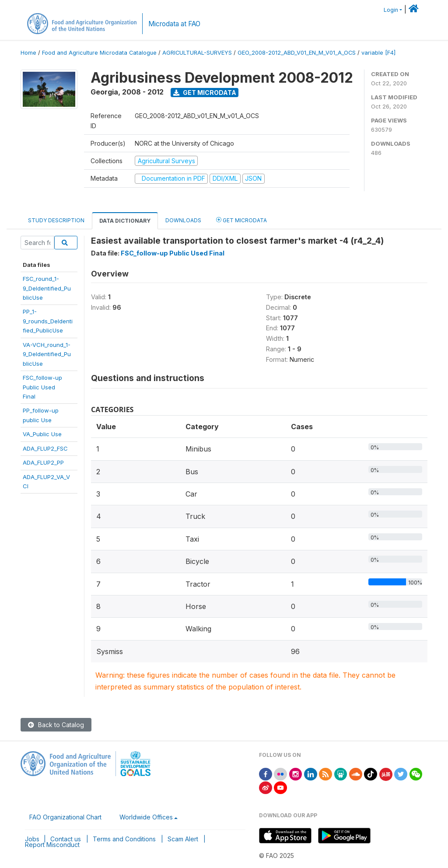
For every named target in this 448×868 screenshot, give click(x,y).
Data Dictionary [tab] (125, 221)
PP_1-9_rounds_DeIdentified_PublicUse (48, 321)
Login (391, 10)
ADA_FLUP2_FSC (45, 448)
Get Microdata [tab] (241, 220)
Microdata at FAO (174, 24)
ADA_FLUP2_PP (43, 462)
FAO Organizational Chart (65, 817)
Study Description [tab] (56, 220)
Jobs (32, 839)
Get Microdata (205, 93)
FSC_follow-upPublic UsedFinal (42, 387)
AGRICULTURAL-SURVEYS (197, 53)
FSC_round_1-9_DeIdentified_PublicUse (47, 288)
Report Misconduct (52, 845)
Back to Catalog (56, 725)
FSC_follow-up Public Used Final (173, 253)
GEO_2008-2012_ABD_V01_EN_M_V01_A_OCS (297, 53)
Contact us (66, 839)
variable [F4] (378, 53)
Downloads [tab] (183, 220)
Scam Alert (183, 839)
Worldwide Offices (146, 817)
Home (28, 53)
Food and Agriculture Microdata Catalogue (99, 53)
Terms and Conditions (124, 839)
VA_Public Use (42, 434)
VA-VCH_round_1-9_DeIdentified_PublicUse (47, 354)
